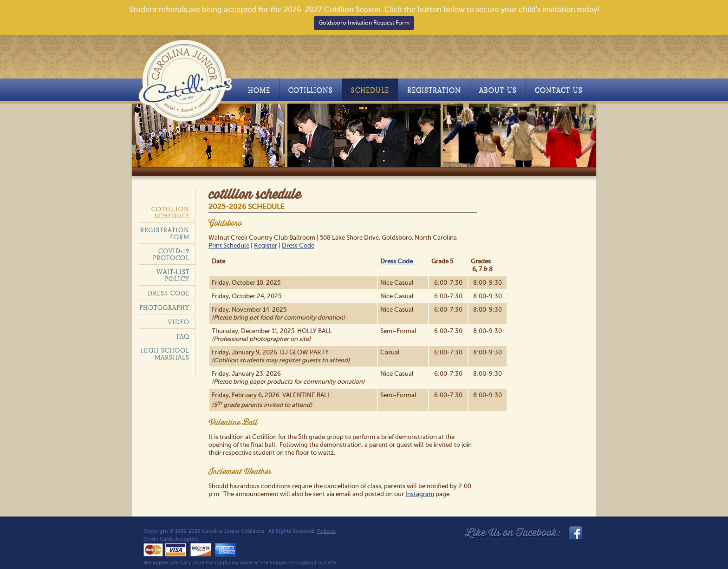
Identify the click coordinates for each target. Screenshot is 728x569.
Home (259, 90)
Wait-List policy (173, 275)
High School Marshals (165, 354)
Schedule (370, 90)
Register (266, 245)
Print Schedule (229, 245)
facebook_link (575, 533)
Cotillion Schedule (170, 213)
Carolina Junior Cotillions (186, 78)
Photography (164, 308)
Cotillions (311, 90)
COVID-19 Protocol (171, 255)
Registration (434, 90)
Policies (326, 531)
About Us (498, 90)
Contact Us (559, 90)
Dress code (169, 293)
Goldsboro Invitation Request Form (364, 23)
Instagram (420, 494)
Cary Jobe (192, 563)
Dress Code (298, 245)
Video (179, 322)
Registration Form (165, 234)
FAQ (183, 337)
